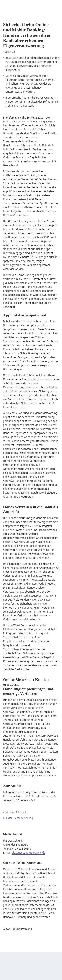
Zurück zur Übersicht (15, 812)
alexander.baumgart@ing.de (29, 853)
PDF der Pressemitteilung (18, 818)
